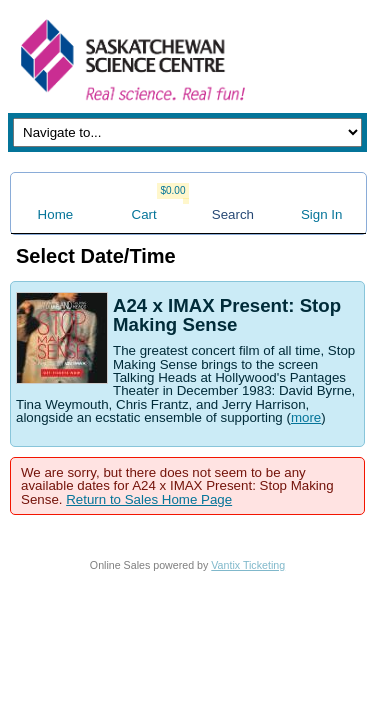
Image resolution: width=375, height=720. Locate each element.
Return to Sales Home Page (149, 499)
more (306, 417)
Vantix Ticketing (248, 565)
